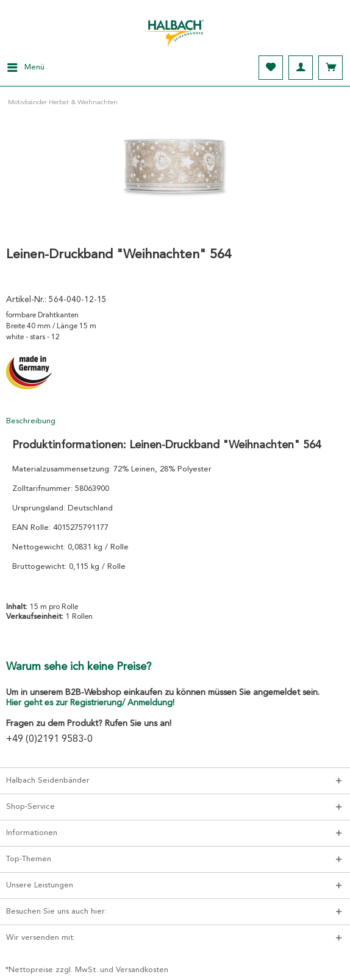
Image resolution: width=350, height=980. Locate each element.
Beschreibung (31, 421)
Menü (26, 65)
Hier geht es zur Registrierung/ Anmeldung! (90, 703)
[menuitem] (22, 68)
